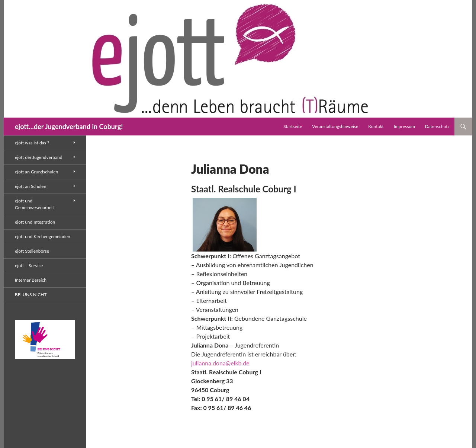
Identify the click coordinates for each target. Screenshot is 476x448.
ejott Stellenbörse (32, 251)
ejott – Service (29, 265)
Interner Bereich (31, 280)
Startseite (293, 126)
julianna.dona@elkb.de (220, 363)
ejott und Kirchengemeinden (43, 236)
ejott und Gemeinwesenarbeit (34, 204)
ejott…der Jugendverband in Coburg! (69, 127)
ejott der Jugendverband (38, 157)
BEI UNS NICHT (31, 295)
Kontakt (376, 126)
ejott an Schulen (30, 186)
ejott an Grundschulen (36, 172)
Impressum (404, 126)
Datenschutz (437, 126)
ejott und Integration (35, 222)
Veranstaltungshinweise (335, 126)
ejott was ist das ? (32, 143)
